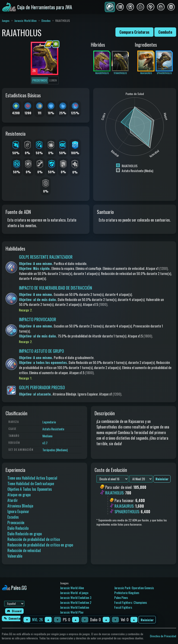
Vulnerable (15, 556)
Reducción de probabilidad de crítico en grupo (40, 545)
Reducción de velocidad (24, 550)
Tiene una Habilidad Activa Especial (32, 478)
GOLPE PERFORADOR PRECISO (42, 387)
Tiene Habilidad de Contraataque (31, 484)
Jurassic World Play (72, 612)
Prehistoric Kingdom (127, 593)
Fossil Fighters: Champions (131, 602)
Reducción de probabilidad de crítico (34, 539)
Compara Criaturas (134, 32)
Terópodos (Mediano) (55, 450)
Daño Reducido (18, 528)
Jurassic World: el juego (74, 593)
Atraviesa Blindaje (20, 506)
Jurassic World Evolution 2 (76, 602)
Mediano (47, 436)
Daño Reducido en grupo (25, 534)
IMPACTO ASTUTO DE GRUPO (41, 351)
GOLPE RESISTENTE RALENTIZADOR (46, 257)
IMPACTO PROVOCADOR (38, 319)
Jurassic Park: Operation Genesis (134, 588)
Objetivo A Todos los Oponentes (30, 489)
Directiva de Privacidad (163, 636)
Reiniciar (147, 620)
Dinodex (46, 21)
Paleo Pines (121, 597)
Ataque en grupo (19, 495)
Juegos (6, 21)
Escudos (13, 517)
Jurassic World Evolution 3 (76, 597)
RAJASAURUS (124, 506)
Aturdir (13, 500)
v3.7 (45, 443)
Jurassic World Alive (25, 21)
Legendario (49, 422)
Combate (165, 32)
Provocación (16, 523)
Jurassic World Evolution (75, 607)
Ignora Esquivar (18, 511)
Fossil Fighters (123, 607)
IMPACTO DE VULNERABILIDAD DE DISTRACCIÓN (56, 288)
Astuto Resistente (53, 429)
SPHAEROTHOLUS (127, 512)
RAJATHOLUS (114, 493)
